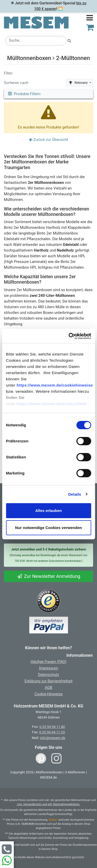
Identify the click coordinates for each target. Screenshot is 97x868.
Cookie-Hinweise (48, 694)
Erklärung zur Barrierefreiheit (49, 681)
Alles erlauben (48, 511)
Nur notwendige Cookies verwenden (48, 528)
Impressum (49, 668)
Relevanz (79, 83)
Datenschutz (49, 675)
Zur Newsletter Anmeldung (49, 576)
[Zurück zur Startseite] (36, 20)
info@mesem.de (53, 738)
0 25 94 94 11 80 (52, 727)
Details (75, 494)
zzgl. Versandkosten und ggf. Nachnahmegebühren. (48, 804)
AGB (48, 688)
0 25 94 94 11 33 (52, 732)
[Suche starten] (69, 41)
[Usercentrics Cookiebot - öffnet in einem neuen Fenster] (69, 336)
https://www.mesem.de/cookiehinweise (55, 385)
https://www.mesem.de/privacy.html (51, 404)
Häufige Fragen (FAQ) (48, 662)
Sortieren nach (16, 83)
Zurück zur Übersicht (48, 140)
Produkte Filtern (24, 94)
